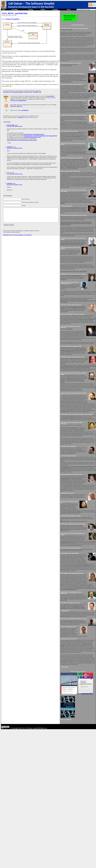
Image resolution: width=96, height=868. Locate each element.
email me (21, 116)
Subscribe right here (16, 104)
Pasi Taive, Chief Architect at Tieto (75, 738)
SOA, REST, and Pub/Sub (15, 13)
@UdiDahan (25, 109)
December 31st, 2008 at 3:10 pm (15, 180)
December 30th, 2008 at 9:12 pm (15, 169)
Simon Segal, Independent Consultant (75, 153)
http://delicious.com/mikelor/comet (33, 131)
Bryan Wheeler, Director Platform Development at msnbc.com (81, 28)
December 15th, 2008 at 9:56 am (15, 125)
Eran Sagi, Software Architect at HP (75, 750)
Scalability (35, 90)
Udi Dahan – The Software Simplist (31, 3)
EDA (11, 90)
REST (31, 90)
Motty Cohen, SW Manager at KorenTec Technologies (79, 364)
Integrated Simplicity (12, 19)
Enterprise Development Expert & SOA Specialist (31, 7)
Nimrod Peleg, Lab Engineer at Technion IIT (77, 707)
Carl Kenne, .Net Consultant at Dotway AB (76, 589)
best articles (50, 95)
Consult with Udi (71, 783)
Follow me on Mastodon (72, 858)
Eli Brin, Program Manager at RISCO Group (77, 201)
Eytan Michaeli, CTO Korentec (74, 580)
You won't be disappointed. (18, 99)
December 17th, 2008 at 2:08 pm (15, 145)
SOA (40, 90)
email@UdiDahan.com (40, 866)
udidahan (10, 144)
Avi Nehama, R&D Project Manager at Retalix (77, 604)
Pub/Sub (26, 90)
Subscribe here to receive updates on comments (17, 233)
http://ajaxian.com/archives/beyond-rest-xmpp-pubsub (40, 133)
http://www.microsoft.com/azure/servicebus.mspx (22, 137)
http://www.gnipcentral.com (32, 134)
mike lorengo (11, 123)
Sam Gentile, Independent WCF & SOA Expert (77, 70)
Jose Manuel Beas (71, 718)
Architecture (6, 90)
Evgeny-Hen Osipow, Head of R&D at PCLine (77, 642)
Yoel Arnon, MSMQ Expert (73, 241)
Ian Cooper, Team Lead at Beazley (74, 523)
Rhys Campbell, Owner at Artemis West (76, 647)
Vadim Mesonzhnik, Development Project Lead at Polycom (80, 251)
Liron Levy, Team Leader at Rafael (74, 535)
